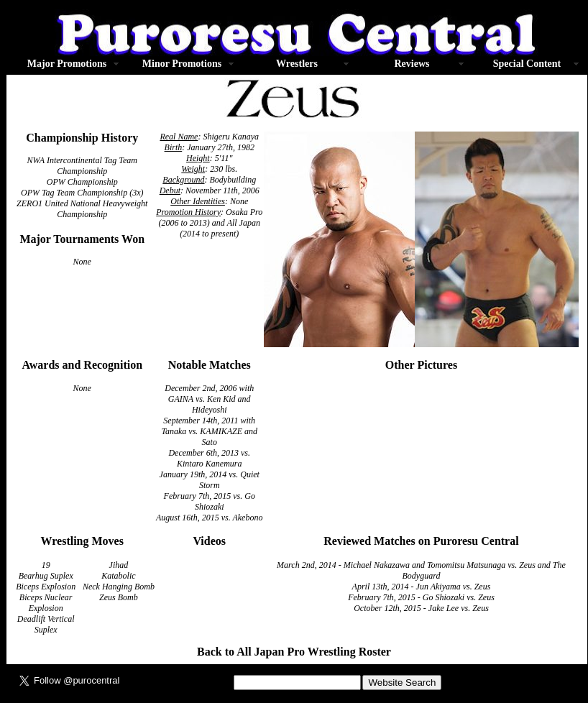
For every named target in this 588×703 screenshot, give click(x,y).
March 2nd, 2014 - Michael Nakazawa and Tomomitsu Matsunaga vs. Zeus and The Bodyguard (421, 570)
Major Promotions (67, 64)
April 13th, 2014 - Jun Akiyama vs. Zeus (422, 587)
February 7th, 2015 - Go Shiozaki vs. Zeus (421, 597)
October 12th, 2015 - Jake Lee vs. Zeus (421, 608)
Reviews (412, 64)
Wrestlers (297, 64)
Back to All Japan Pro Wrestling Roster (294, 652)
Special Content (527, 64)
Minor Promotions (182, 64)
